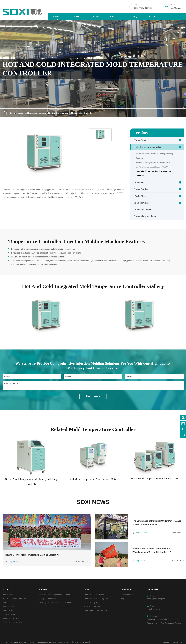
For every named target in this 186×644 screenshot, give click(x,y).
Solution (96, 16)
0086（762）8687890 (143, 6)
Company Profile (128, 595)
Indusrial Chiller (142, 203)
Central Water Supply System (96, 599)
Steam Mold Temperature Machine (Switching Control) (154, 156)
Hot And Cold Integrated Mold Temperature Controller (70, 113)
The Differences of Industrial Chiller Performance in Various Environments (157, 523)
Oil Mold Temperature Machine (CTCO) (152, 167)
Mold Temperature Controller (36, 113)
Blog (135, 16)
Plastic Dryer (140, 140)
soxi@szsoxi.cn (177, 6)
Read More (82, 562)
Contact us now (93, 396)
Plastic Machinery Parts (145, 216)
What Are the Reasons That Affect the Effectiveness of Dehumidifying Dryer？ (152, 550)
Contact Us (154, 16)
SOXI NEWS (93, 502)
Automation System (143, 210)
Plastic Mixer (140, 196)
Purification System (92, 607)
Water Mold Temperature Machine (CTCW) (154, 162)
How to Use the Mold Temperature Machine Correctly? (32, 555)
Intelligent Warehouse (47, 599)
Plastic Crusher (141, 189)
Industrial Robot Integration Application (54, 595)
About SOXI (116, 16)
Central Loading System (94, 595)
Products (57, 16)
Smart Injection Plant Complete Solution (55, 603)
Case (77, 16)
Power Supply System (93, 603)
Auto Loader (140, 182)
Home (13, 113)
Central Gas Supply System (95, 610)
